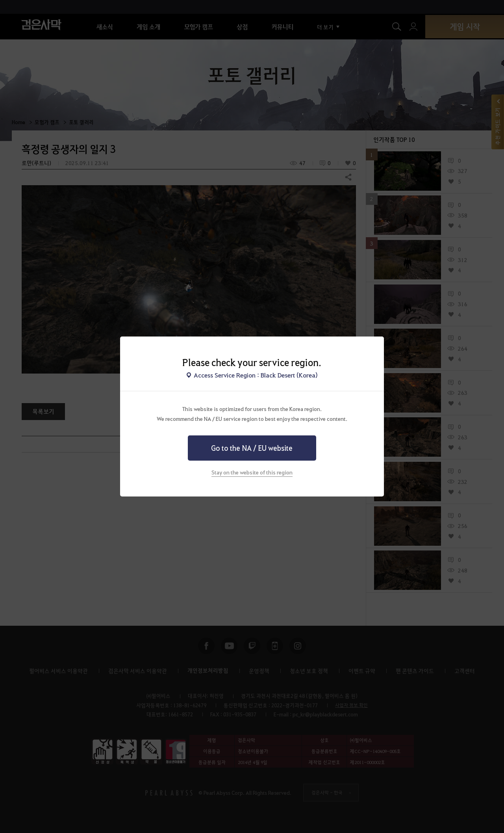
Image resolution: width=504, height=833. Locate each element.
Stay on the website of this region (252, 472)
